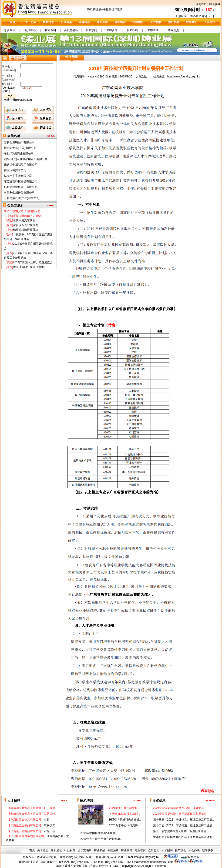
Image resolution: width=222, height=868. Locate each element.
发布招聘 (132, 30)
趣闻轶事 (208, 850)
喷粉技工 (31, 825)
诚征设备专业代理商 (22, 227)
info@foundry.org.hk (147, 857)
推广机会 (174, 22)
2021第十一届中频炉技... (125, 808)
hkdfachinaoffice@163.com (157, 862)
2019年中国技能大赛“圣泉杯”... (99, 833)
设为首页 (201, 4)
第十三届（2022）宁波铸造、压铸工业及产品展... (184, 820)
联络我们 (192, 22)
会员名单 (14, 136)
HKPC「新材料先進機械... (125, 820)
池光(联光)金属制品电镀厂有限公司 (26, 161)
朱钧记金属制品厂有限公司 (21, 166)
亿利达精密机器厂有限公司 (21, 189)
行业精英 (66, 22)
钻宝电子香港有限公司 (18, 177)
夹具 (29, 820)
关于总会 (30, 22)
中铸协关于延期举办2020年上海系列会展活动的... (184, 837)
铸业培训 (120, 22)
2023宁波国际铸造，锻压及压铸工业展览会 (180, 814)
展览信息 (159, 801)
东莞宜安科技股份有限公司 (21, 183)
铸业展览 (102, 22)
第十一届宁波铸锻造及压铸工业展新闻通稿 (180, 831)
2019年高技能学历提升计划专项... (101, 839)
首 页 (12, 22)
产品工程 (31, 831)
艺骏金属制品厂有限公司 (19, 144)
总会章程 (10, 30)
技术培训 (86, 801)
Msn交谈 (194, 857)
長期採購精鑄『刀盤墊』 (25, 217)
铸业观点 (173, 30)
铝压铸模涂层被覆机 (22, 231)
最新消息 (48, 22)
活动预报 (138, 22)
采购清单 (113, 850)
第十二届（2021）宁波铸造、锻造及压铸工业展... (184, 825)
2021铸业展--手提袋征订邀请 (105, 11)
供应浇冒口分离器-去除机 (25, 268)
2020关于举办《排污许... (125, 825)
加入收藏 (215, 4)
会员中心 (30, 30)
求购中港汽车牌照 (21, 222)
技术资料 (50, 30)
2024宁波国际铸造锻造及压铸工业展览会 (179, 808)
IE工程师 (31, 808)
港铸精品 (84, 22)
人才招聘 (156, 22)
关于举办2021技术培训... (125, 814)
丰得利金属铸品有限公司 (19, 194)
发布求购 (91, 30)
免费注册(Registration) (18, 100)
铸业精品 (100, 850)
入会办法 (210, 22)
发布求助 (153, 30)
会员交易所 (71, 30)
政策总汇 (154, 850)
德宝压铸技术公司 (15, 172)
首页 (32, 850)
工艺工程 (31, 814)
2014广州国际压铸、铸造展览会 (29, 264)
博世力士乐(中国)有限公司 (20, 150)
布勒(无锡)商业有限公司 (19, 155)
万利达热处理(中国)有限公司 (22, 200)
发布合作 (112, 30)
